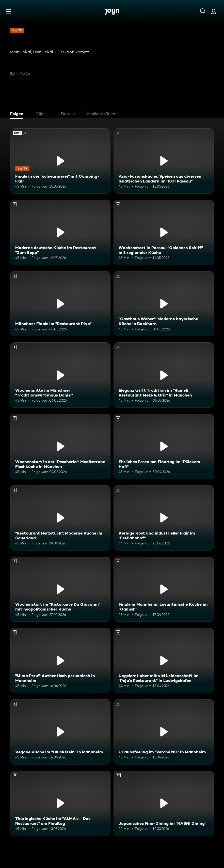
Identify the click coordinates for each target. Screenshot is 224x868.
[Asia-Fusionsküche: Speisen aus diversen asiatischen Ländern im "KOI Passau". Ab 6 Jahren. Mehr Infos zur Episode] (164, 161)
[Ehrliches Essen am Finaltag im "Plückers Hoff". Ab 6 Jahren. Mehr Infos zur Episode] (164, 446)
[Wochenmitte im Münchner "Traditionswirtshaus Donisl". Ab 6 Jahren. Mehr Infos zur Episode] (60, 375)
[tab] (18, 114)
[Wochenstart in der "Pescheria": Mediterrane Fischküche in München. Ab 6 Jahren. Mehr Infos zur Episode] (60, 446)
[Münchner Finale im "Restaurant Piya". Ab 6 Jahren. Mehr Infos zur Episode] (60, 304)
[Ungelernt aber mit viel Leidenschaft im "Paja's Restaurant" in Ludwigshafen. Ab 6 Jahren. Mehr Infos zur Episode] (164, 660)
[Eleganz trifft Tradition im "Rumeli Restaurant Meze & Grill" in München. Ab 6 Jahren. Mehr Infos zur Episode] (164, 375)
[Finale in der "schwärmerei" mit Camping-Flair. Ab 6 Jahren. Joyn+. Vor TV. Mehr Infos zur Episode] (60, 161)
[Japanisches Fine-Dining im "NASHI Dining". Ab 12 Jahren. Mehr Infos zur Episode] (164, 803)
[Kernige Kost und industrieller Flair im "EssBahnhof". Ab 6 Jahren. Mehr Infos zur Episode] (164, 518)
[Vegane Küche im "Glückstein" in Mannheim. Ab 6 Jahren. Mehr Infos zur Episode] (60, 732)
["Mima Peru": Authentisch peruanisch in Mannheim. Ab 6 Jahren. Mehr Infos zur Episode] (60, 660)
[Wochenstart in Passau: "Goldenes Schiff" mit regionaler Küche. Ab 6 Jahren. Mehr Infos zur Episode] (164, 232)
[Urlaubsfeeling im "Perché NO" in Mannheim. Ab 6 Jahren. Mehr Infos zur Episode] (164, 732)
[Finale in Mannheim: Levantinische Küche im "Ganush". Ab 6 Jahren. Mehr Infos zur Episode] (164, 589)
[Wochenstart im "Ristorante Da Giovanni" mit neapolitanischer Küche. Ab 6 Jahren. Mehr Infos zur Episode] (60, 589)
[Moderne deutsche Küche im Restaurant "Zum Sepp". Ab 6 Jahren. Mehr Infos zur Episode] (60, 232)
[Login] (214, 11)
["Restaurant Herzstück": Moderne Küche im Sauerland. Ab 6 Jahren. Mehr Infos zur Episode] (60, 518)
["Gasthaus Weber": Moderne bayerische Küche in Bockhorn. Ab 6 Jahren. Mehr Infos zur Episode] (164, 304)
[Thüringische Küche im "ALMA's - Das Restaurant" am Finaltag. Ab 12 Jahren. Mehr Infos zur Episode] (60, 803)
